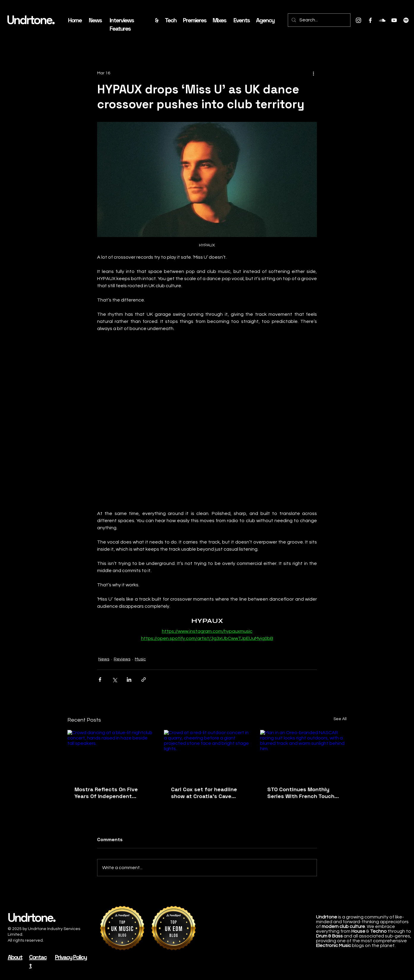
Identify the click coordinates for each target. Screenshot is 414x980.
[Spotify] (406, 20)
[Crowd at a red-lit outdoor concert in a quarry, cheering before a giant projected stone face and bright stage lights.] (207, 754)
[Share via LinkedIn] (129, 680)
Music (140, 659)
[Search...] (319, 20)
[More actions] (313, 73)
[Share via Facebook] (100, 680)
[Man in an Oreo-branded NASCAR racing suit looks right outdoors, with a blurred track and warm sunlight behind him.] (303, 754)
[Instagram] (358, 20)
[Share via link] (144, 680)
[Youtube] (394, 20)
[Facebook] (370, 20)
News (104, 659)
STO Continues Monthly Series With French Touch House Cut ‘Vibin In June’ (301, 793)
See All (340, 719)
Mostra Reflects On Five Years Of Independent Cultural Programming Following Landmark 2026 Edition (108, 793)
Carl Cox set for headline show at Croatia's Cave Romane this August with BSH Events (204, 793)
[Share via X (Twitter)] (114, 680)
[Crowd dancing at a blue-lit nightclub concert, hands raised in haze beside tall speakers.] (111, 754)
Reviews (122, 659)
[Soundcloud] (382, 20)
